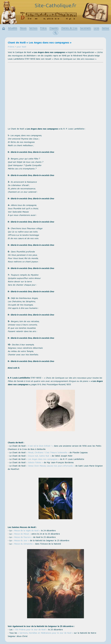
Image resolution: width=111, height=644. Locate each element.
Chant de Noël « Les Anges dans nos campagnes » (40, 43)
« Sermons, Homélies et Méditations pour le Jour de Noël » (46, 633)
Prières (43, 28)
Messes (23, 28)
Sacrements (86, 28)
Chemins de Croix (69, 28)
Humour (106, 28)
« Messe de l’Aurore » (22, 537)
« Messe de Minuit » (22, 534)
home (4, 29)
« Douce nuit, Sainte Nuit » (38, 456)
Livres (96, 28)
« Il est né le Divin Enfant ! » (40, 446)
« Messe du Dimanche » (23, 544)
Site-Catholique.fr (56, 6)
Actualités (13, 28)
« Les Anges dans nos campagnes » (43, 459)
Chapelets (54, 28)
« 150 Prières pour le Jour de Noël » (30, 630)
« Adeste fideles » (35, 463)
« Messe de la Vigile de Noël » (26, 531)
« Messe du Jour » (21, 541)
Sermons (33, 28)
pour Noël (21, 47)
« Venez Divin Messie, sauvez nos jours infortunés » (50, 466)
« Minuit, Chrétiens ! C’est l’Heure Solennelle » (48, 453)
